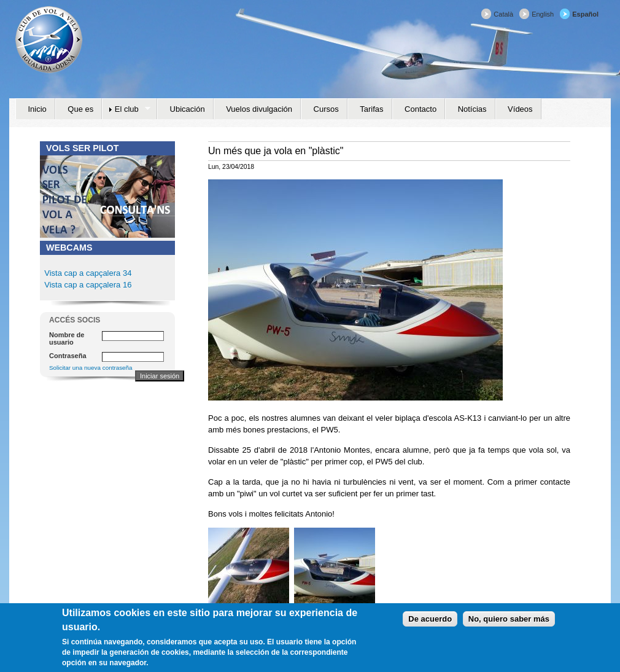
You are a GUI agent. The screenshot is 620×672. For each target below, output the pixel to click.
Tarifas (371, 109)
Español (585, 14)
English (543, 14)
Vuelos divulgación (259, 109)
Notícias (472, 109)
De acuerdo (430, 623)
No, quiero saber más (509, 623)
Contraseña (68, 356)
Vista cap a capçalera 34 (88, 273)
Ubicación (188, 109)
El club (126, 109)
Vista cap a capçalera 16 (87, 285)
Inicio (37, 109)
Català (503, 14)
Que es (80, 109)
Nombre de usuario (67, 338)
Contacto (420, 109)
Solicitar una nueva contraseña (91, 368)
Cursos (326, 109)
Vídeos (520, 109)
